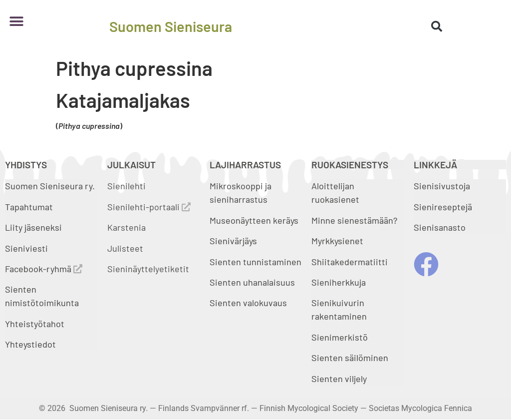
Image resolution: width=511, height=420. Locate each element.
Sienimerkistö (340, 337)
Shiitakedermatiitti (350, 262)
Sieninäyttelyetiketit (148, 269)
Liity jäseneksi (33, 227)
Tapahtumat (29, 207)
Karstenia (127, 227)
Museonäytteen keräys (254, 220)
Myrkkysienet (337, 241)
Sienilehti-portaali (149, 207)
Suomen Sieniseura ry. (50, 186)
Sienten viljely (339, 379)
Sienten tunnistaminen (255, 262)
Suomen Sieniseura (171, 26)
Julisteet (125, 248)
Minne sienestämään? (354, 220)
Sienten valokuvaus (248, 303)
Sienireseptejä (443, 207)
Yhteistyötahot (35, 324)
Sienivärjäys (233, 241)
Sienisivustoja (442, 186)
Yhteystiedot (30, 344)
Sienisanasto (440, 227)
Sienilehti (127, 186)
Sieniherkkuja (339, 282)
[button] (16, 21)
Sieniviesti (27, 248)
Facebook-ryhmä (44, 269)
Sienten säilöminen (350, 358)
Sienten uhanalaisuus (252, 282)
